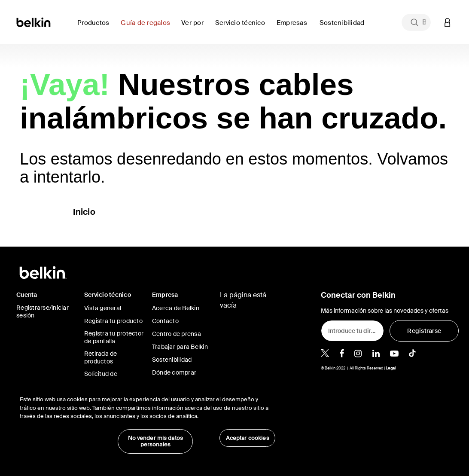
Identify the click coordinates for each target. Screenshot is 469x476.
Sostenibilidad (172, 360)
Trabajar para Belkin (180, 347)
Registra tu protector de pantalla (114, 337)
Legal (391, 368)
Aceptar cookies (248, 438)
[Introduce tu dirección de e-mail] (352, 331)
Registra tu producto (113, 321)
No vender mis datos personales (155, 441)
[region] (148, 420)
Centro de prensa (177, 334)
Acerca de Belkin (176, 308)
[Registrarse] (424, 331)
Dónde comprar (174, 372)
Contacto (165, 321)
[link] (148, 28)
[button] (448, 22)
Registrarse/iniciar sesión (43, 311)
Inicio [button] (84, 212)
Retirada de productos (101, 357)
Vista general (103, 308)
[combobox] (416, 22)
